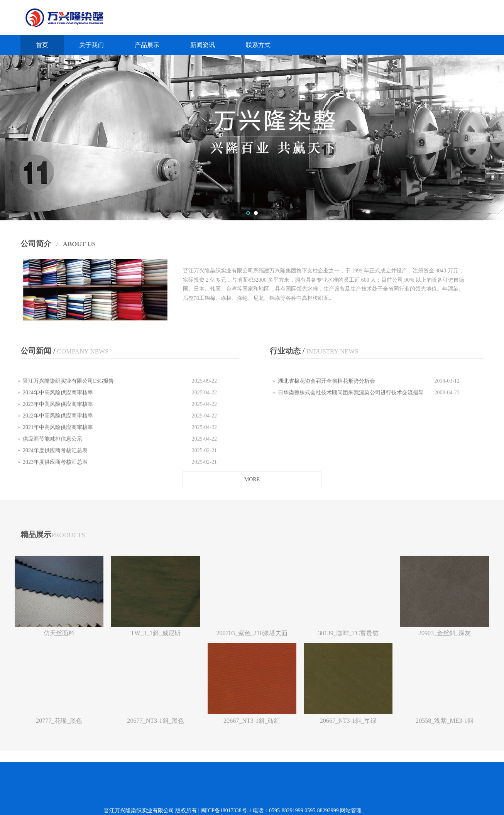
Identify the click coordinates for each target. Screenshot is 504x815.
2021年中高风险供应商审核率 (58, 435)
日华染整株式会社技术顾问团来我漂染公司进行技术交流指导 (351, 400)
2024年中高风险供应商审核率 (58, 400)
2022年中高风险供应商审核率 (58, 423)
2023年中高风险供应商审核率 (58, 412)
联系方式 (258, 45)
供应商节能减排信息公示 (52, 446)
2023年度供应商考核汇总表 (55, 469)
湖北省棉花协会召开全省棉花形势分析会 (326, 388)
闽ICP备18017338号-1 (226, 811)
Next (494, 138)
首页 (42, 45)
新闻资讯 (203, 45)
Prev (10, 138)
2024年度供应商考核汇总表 (55, 458)
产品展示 (147, 45)
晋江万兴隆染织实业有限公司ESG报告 (68, 388)
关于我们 (91, 45)
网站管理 (351, 811)
